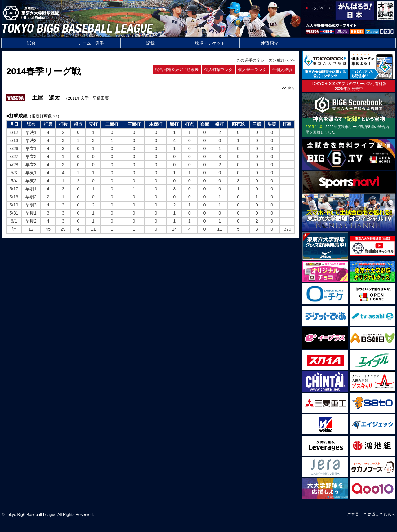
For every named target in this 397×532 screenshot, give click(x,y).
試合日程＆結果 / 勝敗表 (177, 70)
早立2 (31, 157)
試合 (31, 43)
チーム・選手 (91, 43)
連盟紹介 (270, 43)
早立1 (31, 149)
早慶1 (31, 213)
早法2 (31, 140)
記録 (150, 43)
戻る (291, 88)
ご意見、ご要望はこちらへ (371, 514)
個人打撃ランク (219, 70)
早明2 (31, 197)
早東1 (31, 173)
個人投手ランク (252, 70)
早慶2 (31, 221)
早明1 (31, 189)
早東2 (31, 181)
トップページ (320, 8)
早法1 (31, 132)
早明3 (31, 205)
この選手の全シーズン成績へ (263, 60)
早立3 (31, 165)
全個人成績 (282, 70)
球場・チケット (210, 43)
